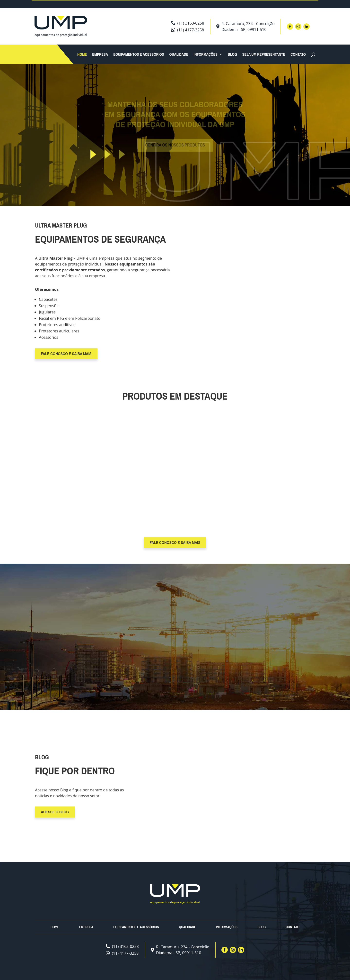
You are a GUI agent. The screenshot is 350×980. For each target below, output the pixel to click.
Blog (232, 55)
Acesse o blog (55, 812)
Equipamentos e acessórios (139, 55)
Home (82, 55)
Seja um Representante (264, 55)
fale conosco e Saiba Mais (66, 353)
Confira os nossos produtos (175, 148)
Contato (298, 55)
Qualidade (179, 55)
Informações (206, 55)
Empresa (100, 55)
